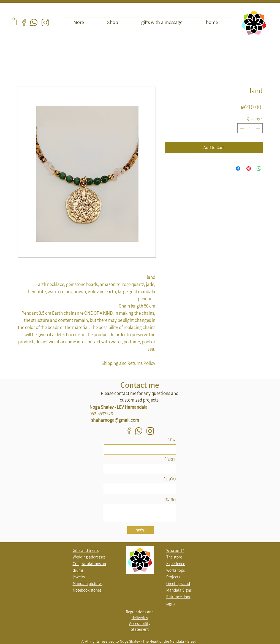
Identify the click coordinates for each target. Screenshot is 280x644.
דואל (172, 459)
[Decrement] (241, 128)
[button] (13, 21)
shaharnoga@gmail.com (115, 420)
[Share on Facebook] (238, 169)
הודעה (170, 499)
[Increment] (259, 128)
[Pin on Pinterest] (249, 169)
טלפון (171, 479)
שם (173, 439)
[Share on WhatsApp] (259, 169)
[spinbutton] (250, 128)
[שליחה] (141, 530)
